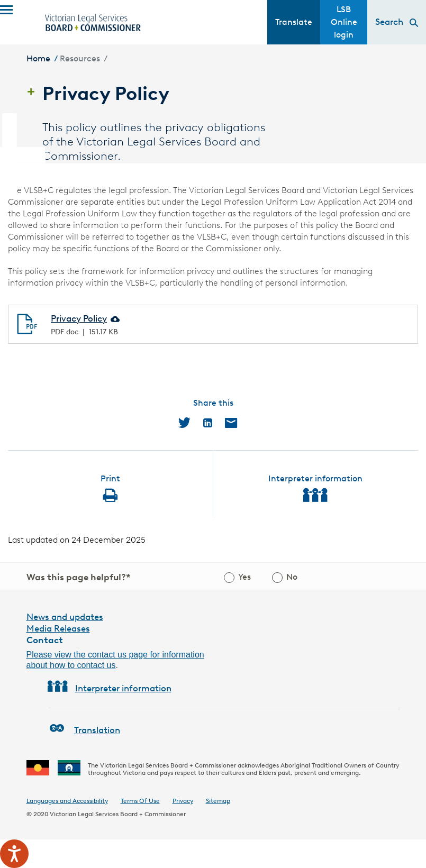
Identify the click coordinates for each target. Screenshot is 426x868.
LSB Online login (344, 22)
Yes (244, 577)
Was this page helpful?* (79, 577)
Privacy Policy (79, 318)
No (292, 577)
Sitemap (218, 801)
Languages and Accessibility (67, 801)
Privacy (183, 801)
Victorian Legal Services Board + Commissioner (118, 814)
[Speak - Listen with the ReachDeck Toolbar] (14, 854)
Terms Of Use (140, 801)
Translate (294, 22)
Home (38, 58)
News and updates (65, 617)
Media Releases (58, 628)
